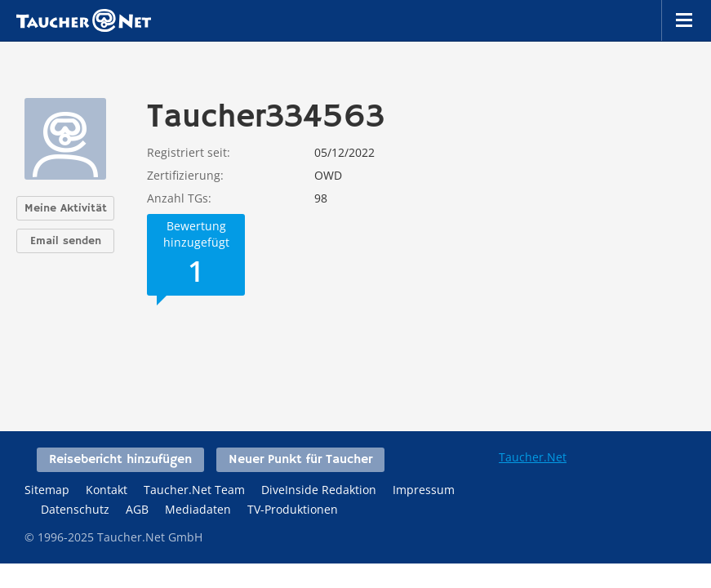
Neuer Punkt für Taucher (300, 460)
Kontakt (107, 490)
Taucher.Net (533, 457)
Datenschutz (75, 509)
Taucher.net (84, 20)
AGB (137, 509)
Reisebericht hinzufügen (120, 460)
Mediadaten (198, 509)
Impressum (424, 490)
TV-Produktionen (293, 509)
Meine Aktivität (66, 208)
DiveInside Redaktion (319, 490)
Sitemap (47, 490)
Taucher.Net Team (194, 490)
